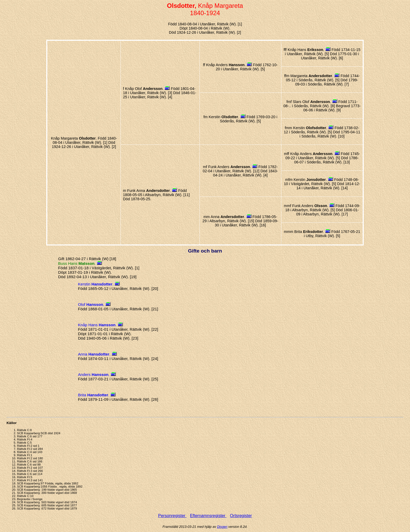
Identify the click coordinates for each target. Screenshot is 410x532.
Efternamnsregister (208, 516)
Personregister (172, 516)
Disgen (222, 527)
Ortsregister (241, 516)
